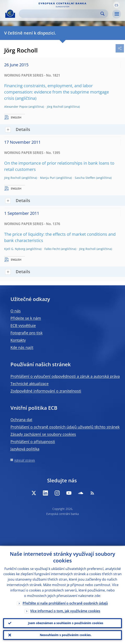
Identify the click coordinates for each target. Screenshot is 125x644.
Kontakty (18, 340)
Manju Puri (48, 178)
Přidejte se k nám (26, 318)
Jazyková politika (25, 449)
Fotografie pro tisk (26, 333)
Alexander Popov (16, 107)
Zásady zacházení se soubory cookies (43, 434)
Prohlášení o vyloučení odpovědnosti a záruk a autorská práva (65, 376)
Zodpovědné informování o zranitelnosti (46, 391)
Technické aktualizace (30, 384)
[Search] (60, 14)
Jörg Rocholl (55, 107)
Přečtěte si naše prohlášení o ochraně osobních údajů (65, 603)
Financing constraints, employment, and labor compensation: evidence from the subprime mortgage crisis (57, 92)
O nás (16, 311)
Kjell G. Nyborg (15, 249)
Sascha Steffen (85, 178)
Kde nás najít (22, 347)
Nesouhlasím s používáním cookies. (66, 635)
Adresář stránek (25, 460)
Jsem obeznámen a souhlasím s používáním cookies (66, 623)
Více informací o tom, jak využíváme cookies (65, 610)
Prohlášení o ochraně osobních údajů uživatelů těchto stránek (65, 427)
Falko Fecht (52, 249)
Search (102, 14)
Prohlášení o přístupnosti (33, 442)
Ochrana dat (21, 420)
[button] (116, 5)
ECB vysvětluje (23, 325)
